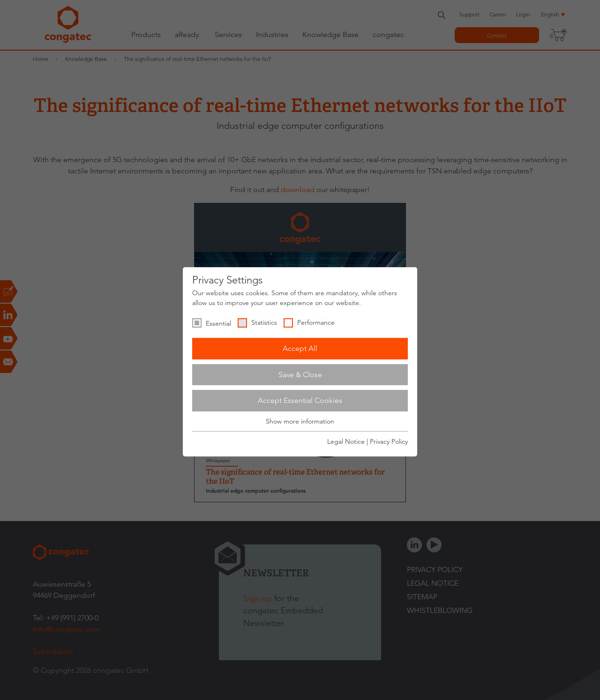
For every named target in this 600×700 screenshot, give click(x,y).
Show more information (300, 421)
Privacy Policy (389, 441)
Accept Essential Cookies (300, 400)
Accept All (300, 348)
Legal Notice (346, 441)
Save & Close (300, 375)
